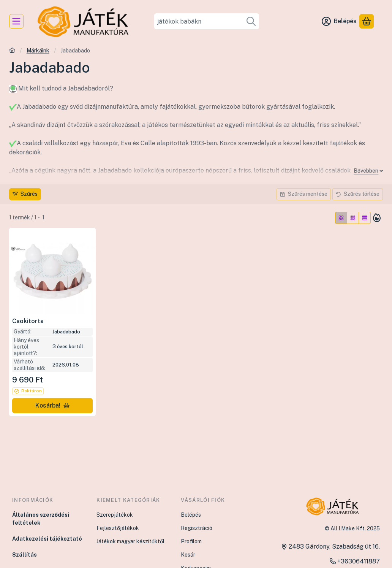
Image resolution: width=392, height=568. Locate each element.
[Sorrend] (377, 218)
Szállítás (24, 555)
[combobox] (206, 21)
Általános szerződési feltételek (41, 519)
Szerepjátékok (115, 515)
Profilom (191, 541)
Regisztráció (197, 528)
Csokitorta (28, 321)
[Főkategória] (12, 51)
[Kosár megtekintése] (367, 21)
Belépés (191, 515)
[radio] (341, 218)
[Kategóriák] (16, 21)
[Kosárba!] (52, 406)
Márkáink (38, 51)
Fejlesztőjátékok (118, 528)
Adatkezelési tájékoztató (47, 539)
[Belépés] (339, 21)
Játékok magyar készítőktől (130, 541)
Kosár (188, 555)
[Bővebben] (367, 171)
